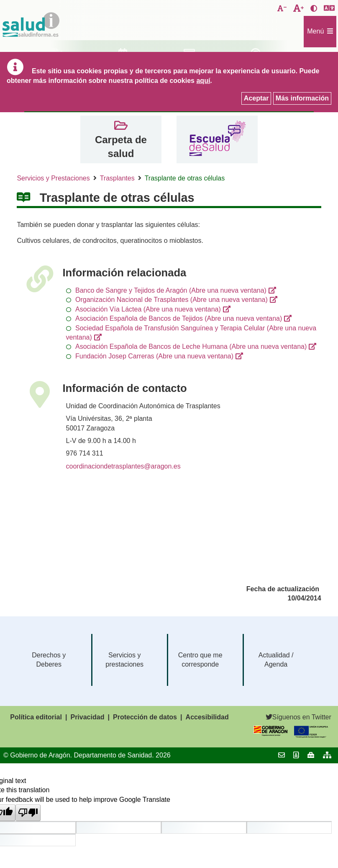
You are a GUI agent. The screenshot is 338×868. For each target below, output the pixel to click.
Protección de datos (145, 717)
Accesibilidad (207, 717)
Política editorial (36, 717)
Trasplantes (117, 178)
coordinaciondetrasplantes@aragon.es (123, 466)
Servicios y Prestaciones (53, 178)
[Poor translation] (28, 813)
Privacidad (87, 717)
